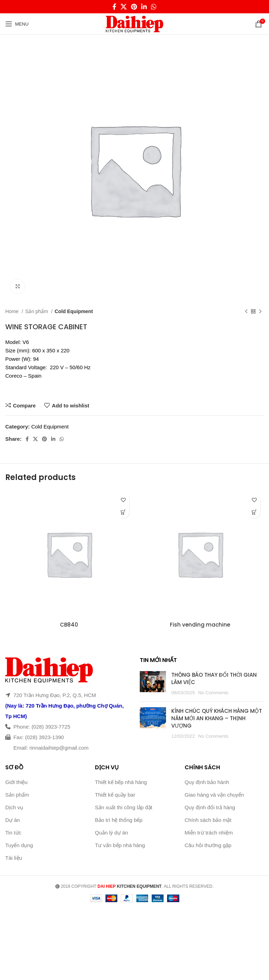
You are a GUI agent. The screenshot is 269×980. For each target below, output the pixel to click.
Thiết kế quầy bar (115, 795)
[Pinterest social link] (134, 7)
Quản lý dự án (112, 833)
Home (13, 311)
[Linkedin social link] (144, 7)
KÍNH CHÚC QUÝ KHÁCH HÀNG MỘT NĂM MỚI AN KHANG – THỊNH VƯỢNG (217, 718)
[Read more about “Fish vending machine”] (254, 512)
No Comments (213, 693)
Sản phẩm (37, 311)
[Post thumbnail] (153, 684)
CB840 (69, 625)
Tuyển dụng (19, 845)
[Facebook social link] (114, 7)
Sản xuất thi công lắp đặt (124, 807)
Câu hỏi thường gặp (208, 845)
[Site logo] (134, 23)
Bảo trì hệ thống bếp (119, 820)
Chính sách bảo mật (208, 820)
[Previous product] (246, 311)
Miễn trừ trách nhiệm (209, 833)
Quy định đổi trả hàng (210, 807)
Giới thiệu (16, 782)
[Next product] (260, 311)
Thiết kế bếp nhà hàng (121, 782)
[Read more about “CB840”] (123, 512)
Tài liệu (14, 858)
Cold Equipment (74, 311)
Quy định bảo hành (207, 782)
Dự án (13, 820)
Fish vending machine (200, 625)
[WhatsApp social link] (154, 7)
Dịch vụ (14, 807)
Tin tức (13, 833)
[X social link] (124, 7)
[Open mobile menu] (17, 24)
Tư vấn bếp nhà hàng (120, 845)
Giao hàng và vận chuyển (214, 795)
